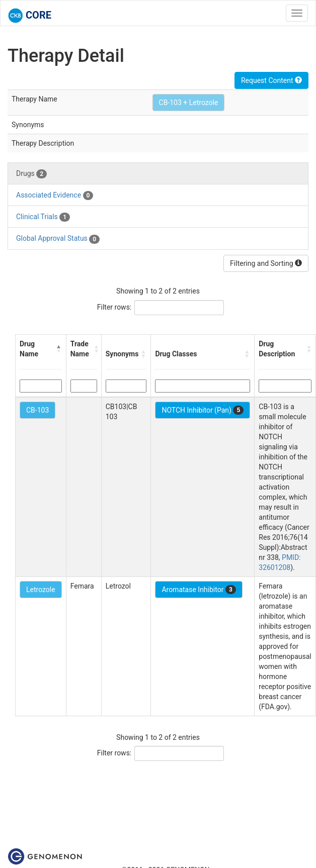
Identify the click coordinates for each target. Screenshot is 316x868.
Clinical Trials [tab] (43, 217)
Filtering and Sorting (266, 263)
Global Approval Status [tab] (58, 239)
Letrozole (41, 590)
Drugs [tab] (31, 174)
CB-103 (37, 410)
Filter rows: (114, 307)
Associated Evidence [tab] (55, 196)
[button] (59, 349)
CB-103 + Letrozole (189, 103)
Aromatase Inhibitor (199, 590)
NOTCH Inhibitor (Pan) (203, 410)
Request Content (271, 80)
